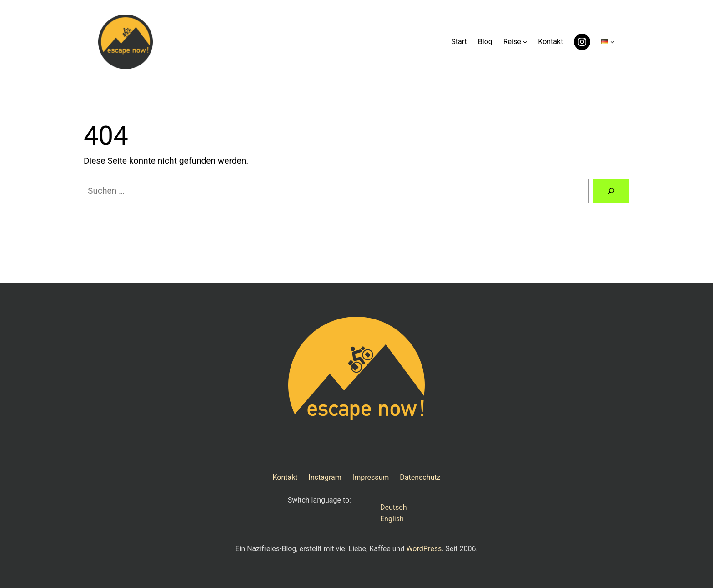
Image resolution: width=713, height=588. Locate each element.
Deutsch (393, 507)
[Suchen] (611, 191)
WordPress (424, 549)
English (392, 519)
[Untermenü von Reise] (525, 42)
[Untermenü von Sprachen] (613, 42)
